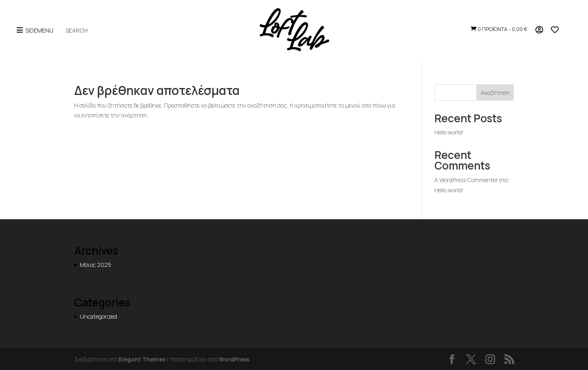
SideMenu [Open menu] (34, 30)
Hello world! (449, 132)
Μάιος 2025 (96, 265)
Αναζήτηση (495, 93)
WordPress (234, 359)
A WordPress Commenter (466, 180)
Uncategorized (98, 316)
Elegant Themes (142, 359)
